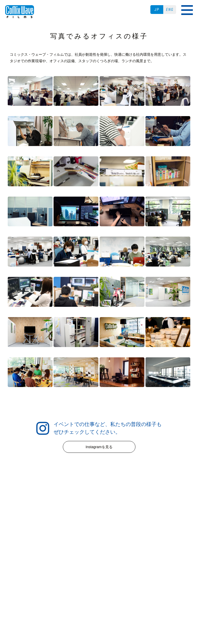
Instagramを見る (99, 447)
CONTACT (99, 555)
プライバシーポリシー (112, 566)
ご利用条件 (77, 566)
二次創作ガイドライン (99, 573)
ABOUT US (99, 545)
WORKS (99, 525)
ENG (170, 10)
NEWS (99, 514)
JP (157, 10)
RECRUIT (99, 535)
